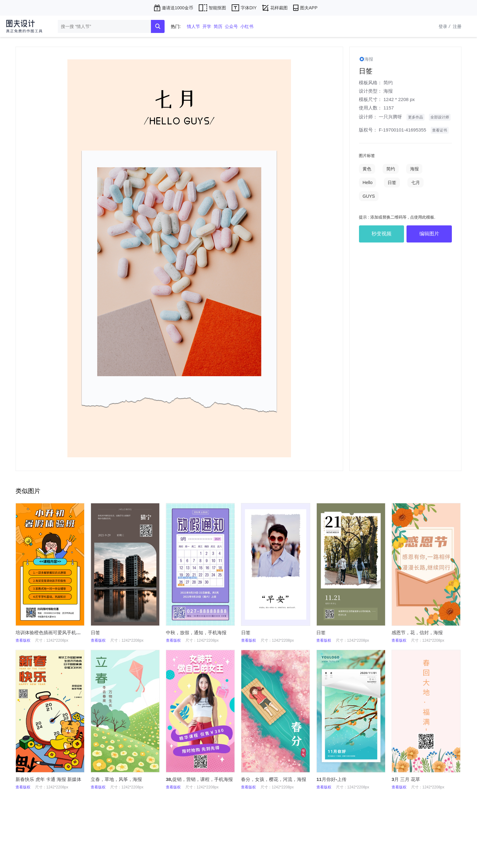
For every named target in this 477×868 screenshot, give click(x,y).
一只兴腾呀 (391, 117)
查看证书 (440, 130)
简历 (218, 26)
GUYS (369, 196)
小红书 (247, 26)
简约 (388, 83)
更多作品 (416, 117)
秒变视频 (381, 234)
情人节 (193, 26)
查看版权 (23, 640)
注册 (457, 26)
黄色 (367, 169)
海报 (388, 91)
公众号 (231, 26)
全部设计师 (440, 117)
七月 (416, 182)
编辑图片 (429, 234)
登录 (445, 26)
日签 (392, 182)
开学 (207, 26)
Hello (368, 182)
